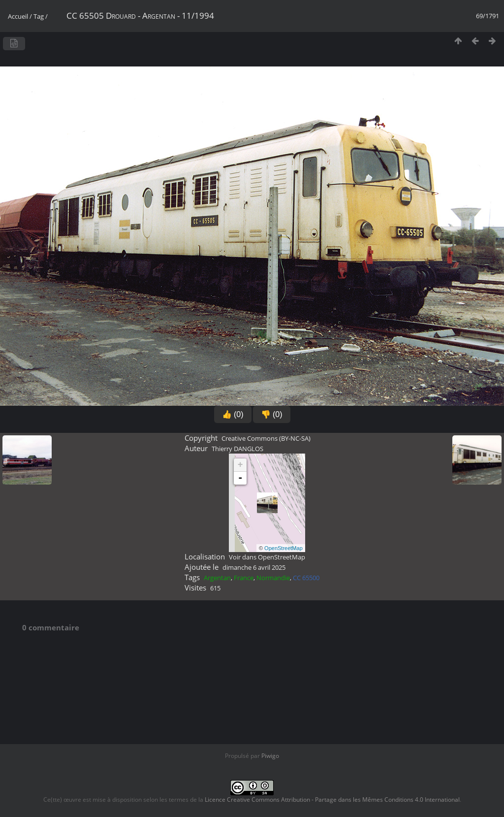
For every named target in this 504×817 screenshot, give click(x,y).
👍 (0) (233, 414)
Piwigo (270, 756)
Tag (39, 16)
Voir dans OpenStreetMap (267, 557)
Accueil (18, 16)
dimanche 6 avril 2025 (254, 567)
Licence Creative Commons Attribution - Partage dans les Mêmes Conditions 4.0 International (332, 800)
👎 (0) (272, 414)
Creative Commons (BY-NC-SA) (266, 438)
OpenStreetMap (283, 548)
